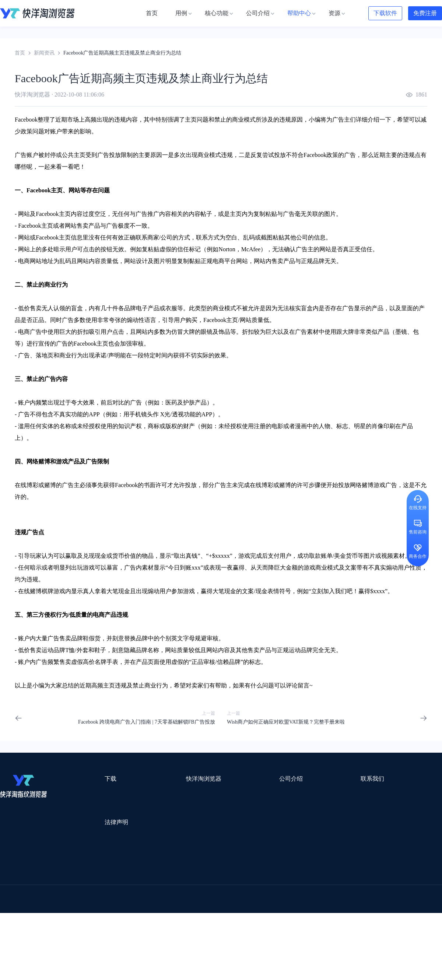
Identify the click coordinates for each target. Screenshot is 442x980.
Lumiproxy (252, 875)
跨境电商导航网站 (159, 885)
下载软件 (385, 13)
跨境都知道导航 (320, 875)
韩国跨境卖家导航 (137, 913)
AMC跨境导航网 (309, 923)
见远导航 (96, 913)
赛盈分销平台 (273, 885)
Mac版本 (90, 792)
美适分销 (35, 904)
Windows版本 (95, 806)
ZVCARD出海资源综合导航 (31, 933)
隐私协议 (90, 850)
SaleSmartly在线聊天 (140, 933)
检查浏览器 (157, 806)
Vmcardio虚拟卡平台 (196, 933)
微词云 (8, 904)
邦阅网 (243, 894)
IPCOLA (45, 875)
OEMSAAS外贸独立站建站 (66, 894)
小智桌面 (56, 923)
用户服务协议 (95, 837)
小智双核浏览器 (18, 923)
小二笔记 (295, 894)
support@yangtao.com (316, 792)
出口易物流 (75, 885)
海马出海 (152, 904)
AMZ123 (283, 875)
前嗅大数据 (358, 894)
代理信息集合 (160, 819)
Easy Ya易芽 (387, 913)
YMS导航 (182, 904)
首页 (20, 53)
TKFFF (321, 913)
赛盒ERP (216, 894)
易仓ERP (161, 894)
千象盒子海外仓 (124, 894)
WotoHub (111, 875)
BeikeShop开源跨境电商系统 (108, 923)
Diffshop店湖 (319, 904)
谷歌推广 (66, 904)
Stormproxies (78, 875)
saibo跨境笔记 (215, 875)
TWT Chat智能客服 (283, 933)
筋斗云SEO (291, 913)
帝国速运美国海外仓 (109, 904)
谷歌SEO (352, 904)
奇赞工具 (270, 923)
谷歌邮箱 (213, 904)
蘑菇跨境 (382, 904)
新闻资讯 (44, 53)
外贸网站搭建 (113, 885)
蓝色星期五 (385, 885)
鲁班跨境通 (13, 894)
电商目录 (259, 913)
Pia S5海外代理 (315, 885)
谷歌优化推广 (61, 913)
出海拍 (189, 894)
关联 (312, 214)
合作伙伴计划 (228, 832)
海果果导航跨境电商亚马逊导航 (203, 913)
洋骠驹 (268, 894)
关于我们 (223, 792)
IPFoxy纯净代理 (90, 933)
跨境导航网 (351, 913)
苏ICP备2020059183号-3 (280, 966)
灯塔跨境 (352, 885)
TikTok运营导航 (18, 913)
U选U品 (239, 885)
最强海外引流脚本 (230, 923)
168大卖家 (349, 923)
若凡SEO (189, 923)
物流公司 (159, 923)
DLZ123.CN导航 (366, 875)
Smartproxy (178, 875)
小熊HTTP (240, 933)
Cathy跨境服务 (397, 894)
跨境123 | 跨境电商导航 (26, 885)
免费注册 (425, 13)
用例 (150, 792)
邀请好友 (155, 832)
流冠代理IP (143, 875)
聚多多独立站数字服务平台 (264, 904)
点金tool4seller (205, 885)
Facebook (26, 120)
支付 (274, 556)
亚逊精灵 (326, 894)
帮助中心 (223, 819)
